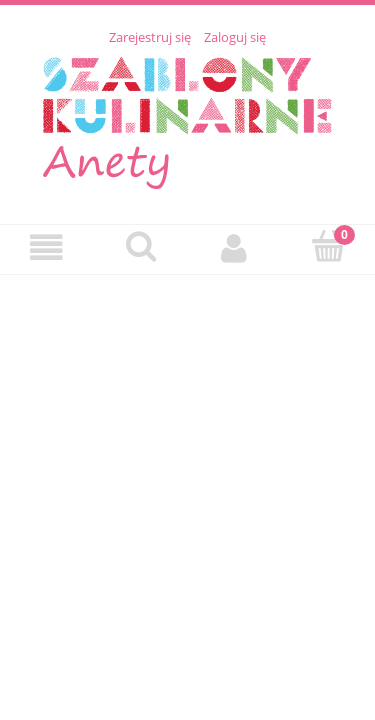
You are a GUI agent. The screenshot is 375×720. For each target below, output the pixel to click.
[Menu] (47, 248)
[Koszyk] (328, 247)
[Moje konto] (235, 248)
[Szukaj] (141, 247)
